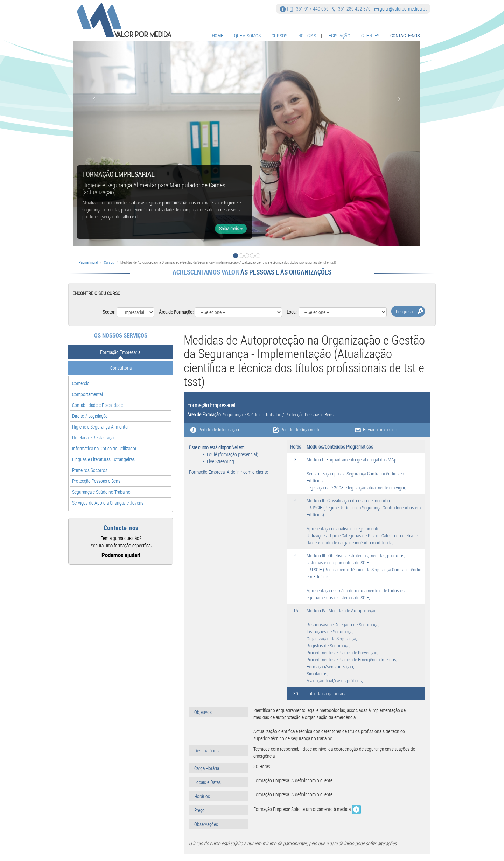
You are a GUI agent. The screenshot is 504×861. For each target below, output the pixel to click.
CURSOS (279, 36)
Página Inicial (88, 262)
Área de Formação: (176, 312)
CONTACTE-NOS (405, 36)
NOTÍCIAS (307, 36)
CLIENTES (370, 36)
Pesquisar (405, 311)
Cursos (109, 262)
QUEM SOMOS (247, 36)
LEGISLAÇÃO (338, 36)
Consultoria (121, 368)
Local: (292, 312)
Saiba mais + (231, 228)
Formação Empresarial (121, 352)
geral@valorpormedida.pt (403, 9)
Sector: (109, 312)
